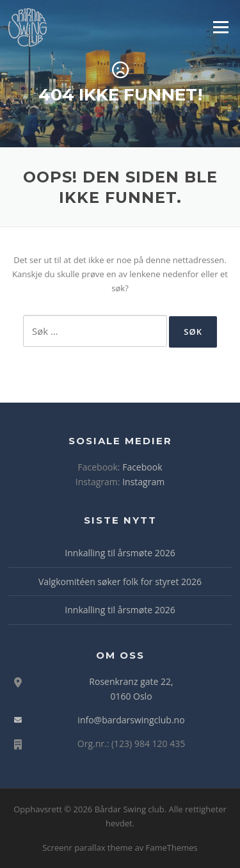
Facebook (142, 467)
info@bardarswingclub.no (131, 720)
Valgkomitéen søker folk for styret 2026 (120, 582)
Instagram (143, 482)
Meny (220, 27)
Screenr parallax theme (87, 848)
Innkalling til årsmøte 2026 (120, 553)
